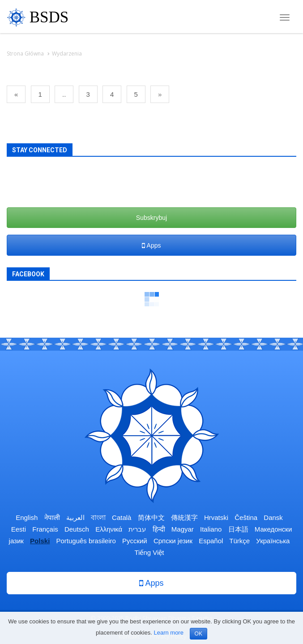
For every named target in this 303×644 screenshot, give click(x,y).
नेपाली (52, 517)
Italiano (211, 529)
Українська (273, 541)
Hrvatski (216, 517)
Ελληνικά (109, 529)
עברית (137, 529)
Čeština (246, 517)
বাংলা (98, 517)
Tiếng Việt (149, 552)
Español (211, 541)
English (27, 517)
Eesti (19, 529)
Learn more (168, 633)
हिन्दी (159, 529)
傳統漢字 (184, 517)
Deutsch (77, 529)
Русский (135, 541)
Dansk (273, 517)
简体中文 (151, 517)
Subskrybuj (151, 218)
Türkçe (239, 541)
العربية (75, 517)
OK (198, 634)
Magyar (183, 529)
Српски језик (173, 541)
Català (122, 517)
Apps (151, 245)
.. (64, 94)
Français (45, 529)
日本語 (238, 529)
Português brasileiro (86, 541)
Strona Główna (25, 54)
